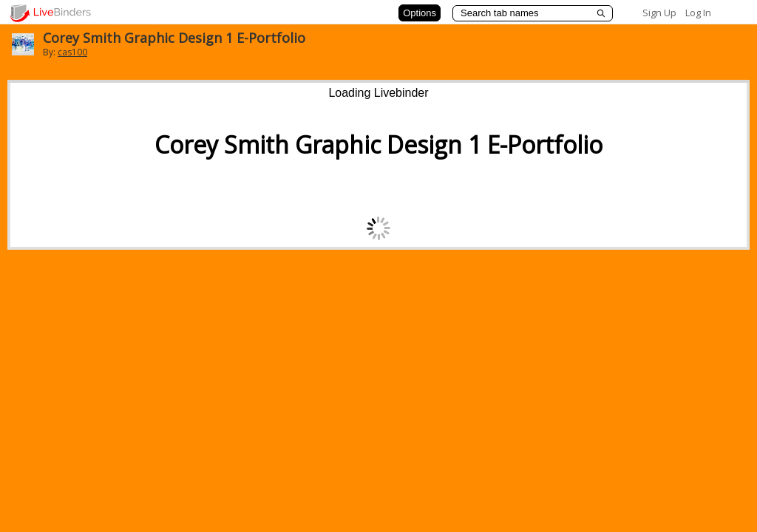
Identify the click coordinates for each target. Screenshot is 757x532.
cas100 (72, 52)
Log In (698, 13)
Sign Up (659, 13)
